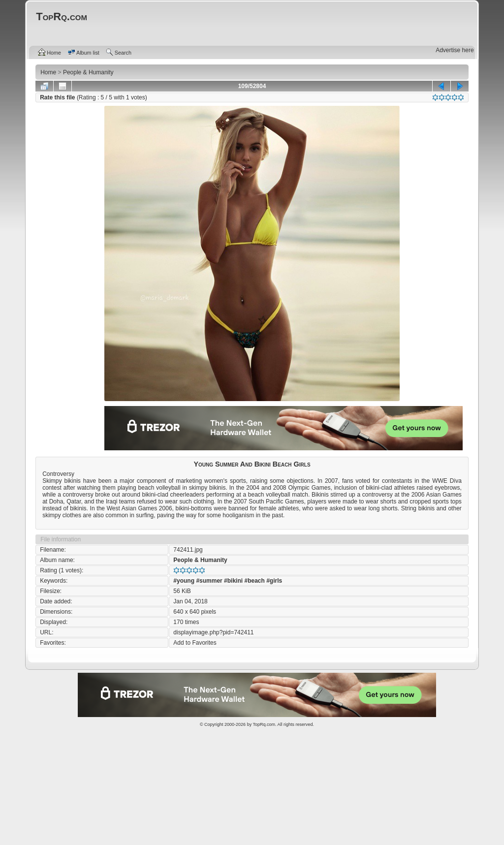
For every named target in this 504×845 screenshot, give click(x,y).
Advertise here (455, 50)
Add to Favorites (195, 643)
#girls (274, 581)
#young (184, 581)
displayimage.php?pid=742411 (213, 632)
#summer (209, 581)
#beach (254, 581)
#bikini (233, 581)
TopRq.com (264, 724)
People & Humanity (200, 560)
